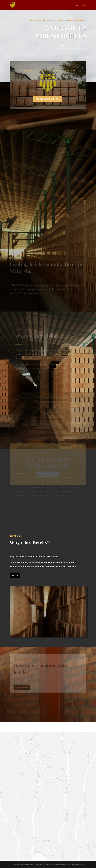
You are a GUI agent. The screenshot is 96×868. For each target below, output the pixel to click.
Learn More (22, 689)
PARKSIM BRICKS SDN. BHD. (43, 97)
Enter (15, 575)
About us (64, 46)
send (74, 823)
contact (80, 46)
